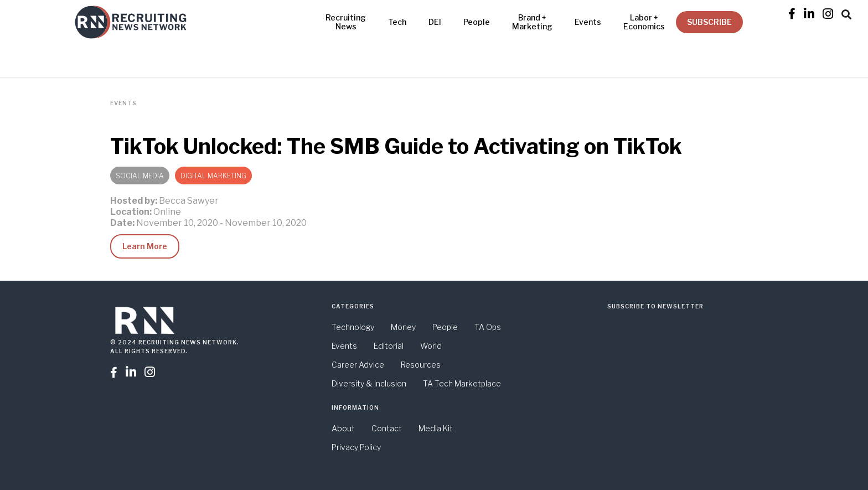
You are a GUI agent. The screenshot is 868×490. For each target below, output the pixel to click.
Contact (387, 428)
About (343, 428)
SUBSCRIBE (709, 22)
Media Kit (436, 428)
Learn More (145, 246)
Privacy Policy (356, 447)
